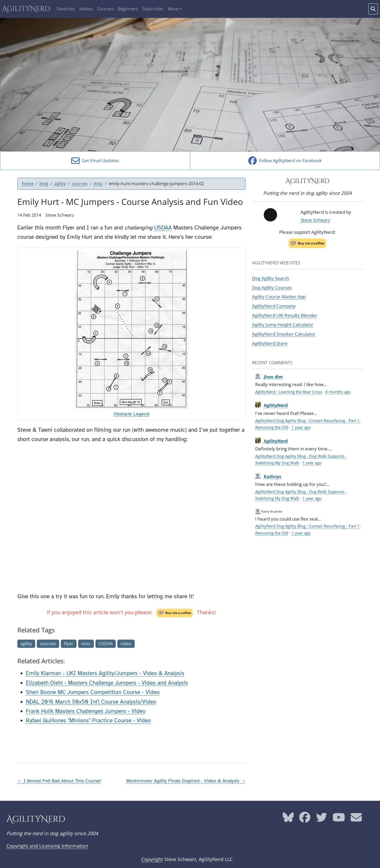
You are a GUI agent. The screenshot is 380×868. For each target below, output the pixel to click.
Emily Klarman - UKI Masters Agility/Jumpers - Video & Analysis (105, 673)
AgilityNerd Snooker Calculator (284, 334)
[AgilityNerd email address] (356, 819)
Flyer (69, 644)
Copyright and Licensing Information (47, 846)
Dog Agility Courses (272, 287)
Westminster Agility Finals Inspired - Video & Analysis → (186, 781)
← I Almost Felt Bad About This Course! (59, 781)
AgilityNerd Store (270, 343)
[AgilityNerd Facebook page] (305, 819)
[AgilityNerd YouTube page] (339, 819)
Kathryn (273, 477)
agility (60, 184)
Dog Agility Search (271, 278)
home (28, 184)
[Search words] (373, 9)
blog (44, 184)
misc (98, 184)
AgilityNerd (26, 9)
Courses (105, 9)
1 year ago (301, 427)
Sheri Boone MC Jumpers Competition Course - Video (93, 692)
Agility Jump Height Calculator (283, 324)
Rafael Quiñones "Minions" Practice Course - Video (88, 720)
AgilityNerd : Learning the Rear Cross (289, 392)
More (173, 9)
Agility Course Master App (279, 296)
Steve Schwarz (315, 220)
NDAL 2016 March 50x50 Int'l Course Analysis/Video (91, 702)
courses (80, 184)
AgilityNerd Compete (274, 306)
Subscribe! (153, 9)
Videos (86, 9)
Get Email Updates (95, 161)
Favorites (66, 9)
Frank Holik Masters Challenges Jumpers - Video (86, 711)
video (126, 644)
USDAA (163, 228)
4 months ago (338, 392)
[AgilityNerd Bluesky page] (288, 819)
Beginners (128, 9)
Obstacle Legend (131, 414)
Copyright (152, 859)
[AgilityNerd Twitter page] (322, 819)
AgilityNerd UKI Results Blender (285, 315)
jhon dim (273, 377)
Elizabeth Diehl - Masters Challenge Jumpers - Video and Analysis (107, 683)
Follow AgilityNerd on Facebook (285, 161)
